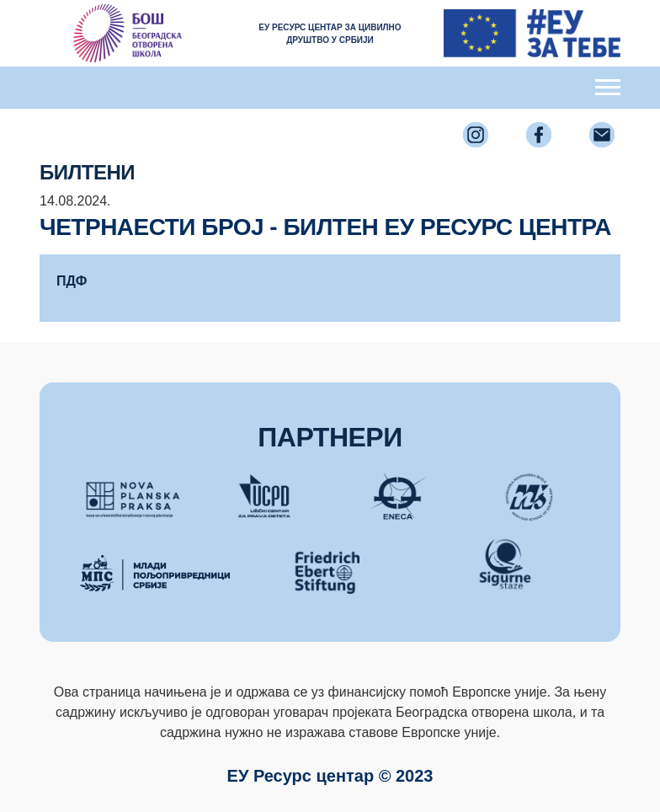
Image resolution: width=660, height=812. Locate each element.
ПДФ (72, 281)
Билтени (87, 172)
